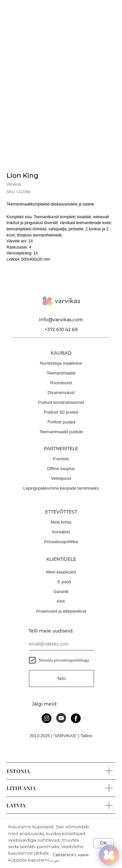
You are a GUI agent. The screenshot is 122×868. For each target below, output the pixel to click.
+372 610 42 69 (61, 329)
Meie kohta (61, 522)
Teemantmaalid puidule (61, 432)
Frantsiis (61, 459)
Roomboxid (61, 383)
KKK (61, 601)
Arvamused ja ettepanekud (61, 611)
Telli (61, 678)
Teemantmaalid (61, 373)
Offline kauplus (61, 469)
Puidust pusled (61, 422)
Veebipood (61, 478)
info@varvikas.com (61, 320)
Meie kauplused (61, 572)
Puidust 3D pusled (61, 412)
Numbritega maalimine (61, 363)
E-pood (64, 582)
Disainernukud (61, 393)
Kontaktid (61, 532)
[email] (61, 644)
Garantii (61, 592)
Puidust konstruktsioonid (61, 402)
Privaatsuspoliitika (61, 542)
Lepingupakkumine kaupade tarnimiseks (61, 488)
